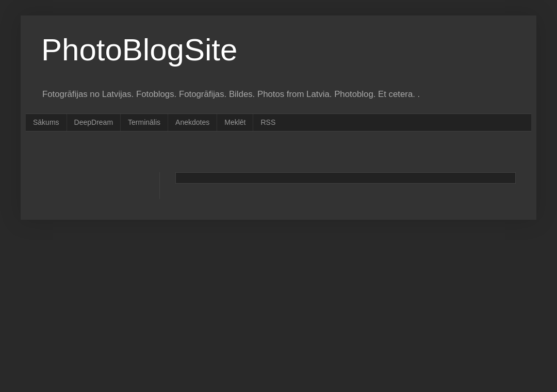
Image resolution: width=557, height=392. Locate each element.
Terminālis (144, 122)
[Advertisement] (229, 151)
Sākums (46, 122)
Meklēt (235, 122)
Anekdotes (192, 122)
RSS (268, 122)
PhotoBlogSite (139, 50)
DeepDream (94, 122)
